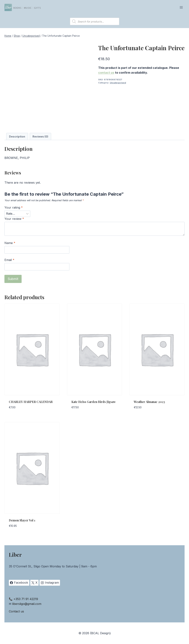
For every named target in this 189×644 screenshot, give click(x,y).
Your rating (14, 207)
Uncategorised (118, 83)
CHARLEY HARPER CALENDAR (31, 402)
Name (10, 243)
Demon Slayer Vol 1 (22, 520)
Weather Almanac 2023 (149, 402)
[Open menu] (181, 7)
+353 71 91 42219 (26, 599)
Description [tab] (17, 136)
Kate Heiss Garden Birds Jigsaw (94, 402)
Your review (14, 219)
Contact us (16, 611)
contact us (106, 73)
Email (9, 260)
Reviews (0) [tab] (40, 136)
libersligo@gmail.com (27, 604)
